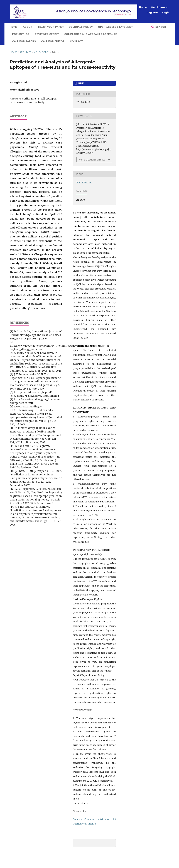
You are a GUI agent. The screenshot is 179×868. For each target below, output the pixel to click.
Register (152, 13)
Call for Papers (24, 41)
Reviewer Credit (47, 34)
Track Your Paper (51, 27)
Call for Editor (53, 41)
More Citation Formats (92, 160)
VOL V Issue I (42, 52)
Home (14, 27)
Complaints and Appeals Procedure (91, 34)
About (28, 27)
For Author (21, 34)
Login (166, 13)
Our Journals (159, 7)
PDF (81, 83)
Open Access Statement (115, 27)
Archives (25, 52)
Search (160, 27)
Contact (76, 41)
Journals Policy (81, 27)
